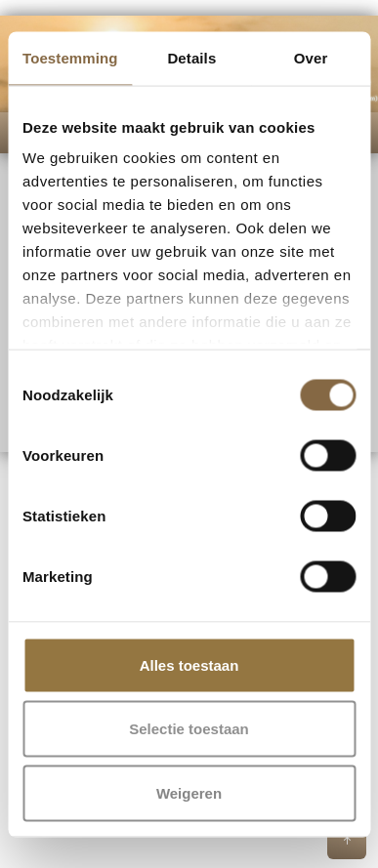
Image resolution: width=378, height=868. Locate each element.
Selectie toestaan (189, 729)
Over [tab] (311, 57)
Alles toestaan (189, 664)
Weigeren (189, 792)
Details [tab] (191, 57)
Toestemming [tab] (70, 57)
